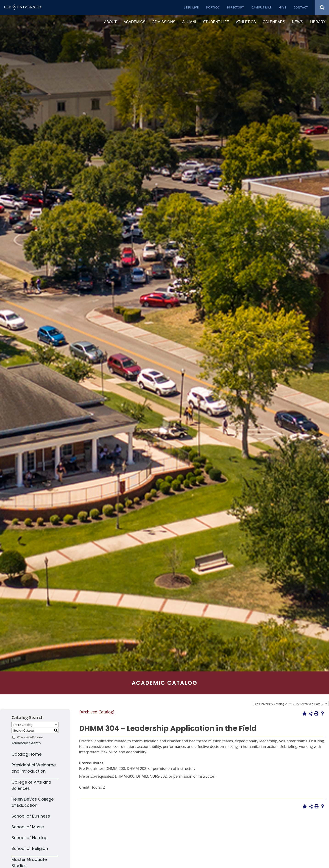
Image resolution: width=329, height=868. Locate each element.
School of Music (28, 827)
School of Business (31, 816)
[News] (298, 22)
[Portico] (213, 7)
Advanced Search (26, 743)
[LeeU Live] (191, 7)
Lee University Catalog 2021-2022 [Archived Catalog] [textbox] (290, 704)
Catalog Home (26, 754)
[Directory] (236, 7)
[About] (110, 22)
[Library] (318, 22)
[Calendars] (274, 22)
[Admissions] (164, 22)
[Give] (283, 7)
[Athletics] (246, 22)
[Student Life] (216, 22)
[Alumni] (189, 22)
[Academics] (135, 22)
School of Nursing (29, 838)
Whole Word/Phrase (30, 737)
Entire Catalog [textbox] (23, 725)
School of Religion (30, 848)
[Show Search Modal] (322, 7)
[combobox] (290, 704)
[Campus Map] (262, 7)
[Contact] (301, 7)
